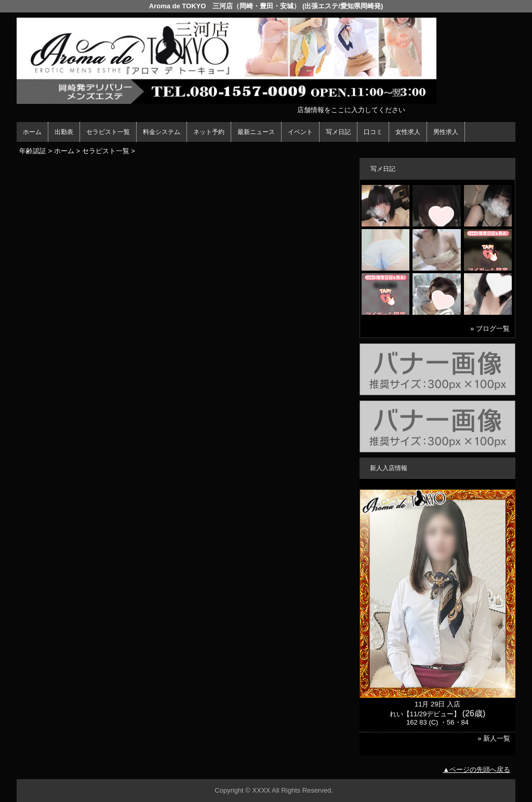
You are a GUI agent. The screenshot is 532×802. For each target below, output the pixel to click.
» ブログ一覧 (490, 329)
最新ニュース (256, 132)
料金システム (162, 132)
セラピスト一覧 (108, 132)
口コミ (373, 132)
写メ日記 (338, 132)
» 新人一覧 (494, 738)
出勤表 (64, 132)
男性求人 (446, 132)
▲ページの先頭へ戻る (476, 770)
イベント (300, 132)
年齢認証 (33, 151)
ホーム (32, 132)
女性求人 (408, 132)
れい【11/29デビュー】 (425, 714)
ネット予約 (209, 132)
